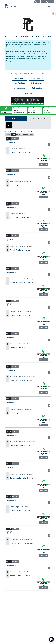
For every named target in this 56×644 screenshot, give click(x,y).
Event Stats (28, 93)
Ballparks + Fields (28, 134)
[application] (51, 639)
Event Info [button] (19, 79)
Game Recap (16, 109)
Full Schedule (16, 119)
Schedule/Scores (37, 79)
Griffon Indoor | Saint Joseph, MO (31, 73)
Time (13, 134)
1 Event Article (37, 83)
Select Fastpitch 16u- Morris (19, 185)
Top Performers (19, 88)
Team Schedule (39, 119)
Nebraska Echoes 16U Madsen (20, 311)
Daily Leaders (37, 88)
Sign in (37, 2)
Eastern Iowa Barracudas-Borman (21, 279)
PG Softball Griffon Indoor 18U (28, 37)
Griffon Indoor (12, 142)
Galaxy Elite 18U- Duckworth (19, 181)
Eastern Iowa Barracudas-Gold (20, 283)
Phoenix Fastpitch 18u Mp (18, 152)
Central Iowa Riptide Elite (18, 149)
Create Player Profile (47, 2)
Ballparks (19, 134)
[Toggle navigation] (49, 6)
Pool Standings (19, 83)
